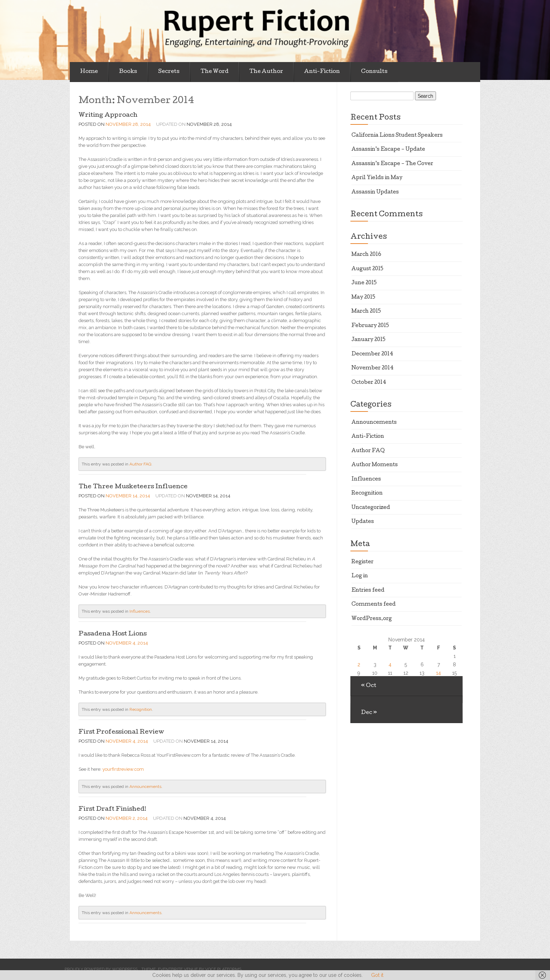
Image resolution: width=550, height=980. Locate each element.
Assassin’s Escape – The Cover (392, 164)
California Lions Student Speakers (397, 136)
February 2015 (370, 326)
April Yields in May (377, 178)
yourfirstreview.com (123, 769)
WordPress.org (372, 619)
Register (363, 562)
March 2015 (366, 312)
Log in (360, 576)
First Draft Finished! (112, 809)
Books (128, 72)
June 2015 (364, 283)
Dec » (369, 713)
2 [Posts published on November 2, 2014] (359, 665)
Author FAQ (140, 464)
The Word (214, 72)
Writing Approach (108, 115)
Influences (140, 611)
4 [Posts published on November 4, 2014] (390, 665)
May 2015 (363, 298)
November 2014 (373, 368)
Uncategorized (371, 508)
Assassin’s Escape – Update (388, 150)
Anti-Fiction (322, 72)
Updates (363, 522)
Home (89, 72)
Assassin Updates (375, 192)
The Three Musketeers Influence (133, 487)
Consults (374, 72)
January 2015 (368, 340)
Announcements (145, 787)
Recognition (141, 709)
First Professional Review (121, 732)
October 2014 (369, 383)
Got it (377, 975)
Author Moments (375, 465)
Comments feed (374, 605)
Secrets (169, 72)
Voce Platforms (223, 969)
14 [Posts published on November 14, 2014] (438, 673)
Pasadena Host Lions (113, 634)
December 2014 (372, 354)
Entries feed (368, 591)
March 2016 (366, 255)
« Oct (369, 686)
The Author (266, 72)
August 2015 (367, 269)
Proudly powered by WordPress (101, 969)
